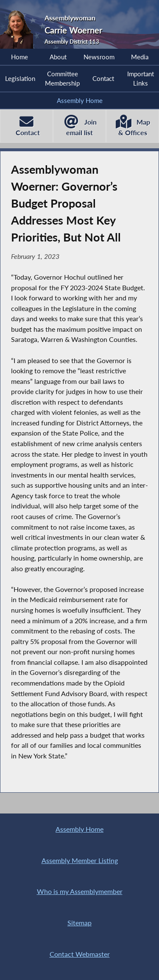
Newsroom (99, 57)
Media (140, 57)
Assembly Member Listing (80, 860)
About (58, 57)
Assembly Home (80, 100)
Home (20, 57)
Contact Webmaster (80, 954)
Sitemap (79, 923)
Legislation (20, 78)
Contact (103, 78)
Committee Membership (62, 78)
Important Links (141, 78)
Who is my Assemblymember (80, 891)
